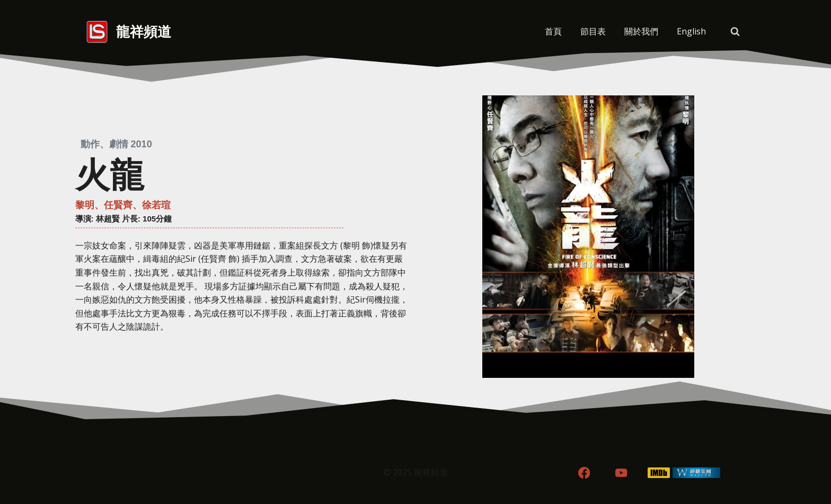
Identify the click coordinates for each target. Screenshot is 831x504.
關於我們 (641, 31)
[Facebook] (584, 473)
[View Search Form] (735, 32)
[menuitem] (691, 32)
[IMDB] (659, 473)
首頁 (553, 31)
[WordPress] (697, 473)
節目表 (593, 31)
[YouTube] (621, 473)
